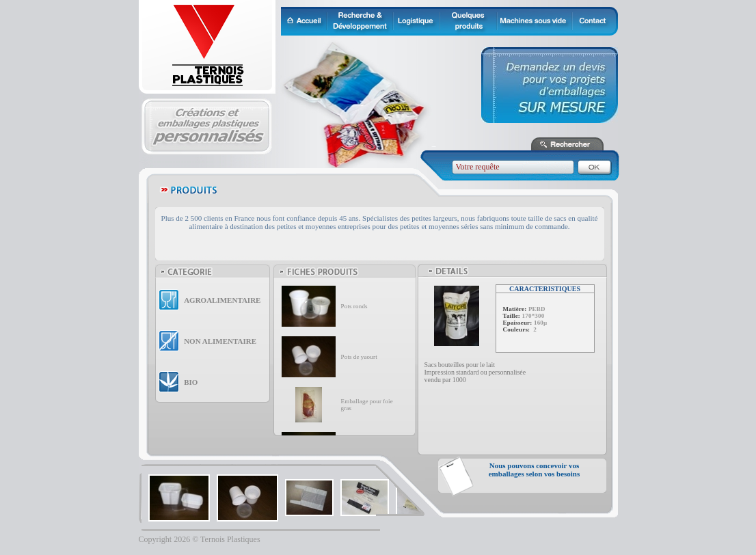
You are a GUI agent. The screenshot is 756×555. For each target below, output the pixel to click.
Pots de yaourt (359, 357)
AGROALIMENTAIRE (222, 300)
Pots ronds (354, 306)
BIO (191, 382)
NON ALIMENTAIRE (220, 341)
